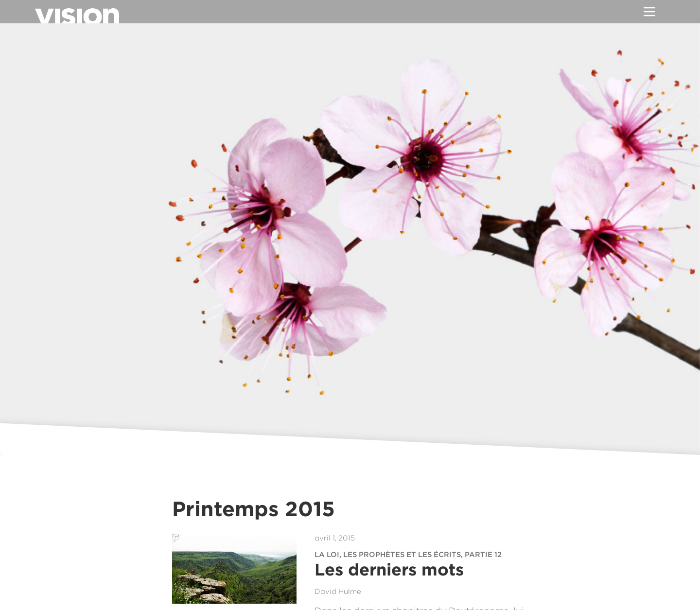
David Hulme (338, 592)
